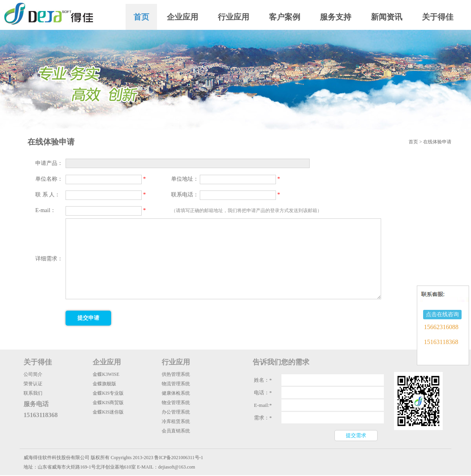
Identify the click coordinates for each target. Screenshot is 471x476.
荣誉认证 (33, 384)
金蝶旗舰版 (104, 384)
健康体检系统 (176, 393)
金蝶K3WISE (106, 374)
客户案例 (285, 17)
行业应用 (234, 17)
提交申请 (88, 318)
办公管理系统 (176, 412)
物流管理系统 (176, 384)
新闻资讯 (387, 17)
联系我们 (33, 393)
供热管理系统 (176, 374)
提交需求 (356, 435)
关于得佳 (438, 17)
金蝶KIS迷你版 (108, 412)
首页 (141, 17)
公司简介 (33, 374)
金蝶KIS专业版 (108, 393)
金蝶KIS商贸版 (108, 403)
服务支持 (336, 17)
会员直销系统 (176, 431)
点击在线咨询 (442, 314)
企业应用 (183, 17)
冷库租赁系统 (176, 421)
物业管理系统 (176, 403)
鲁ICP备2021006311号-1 (179, 458)
